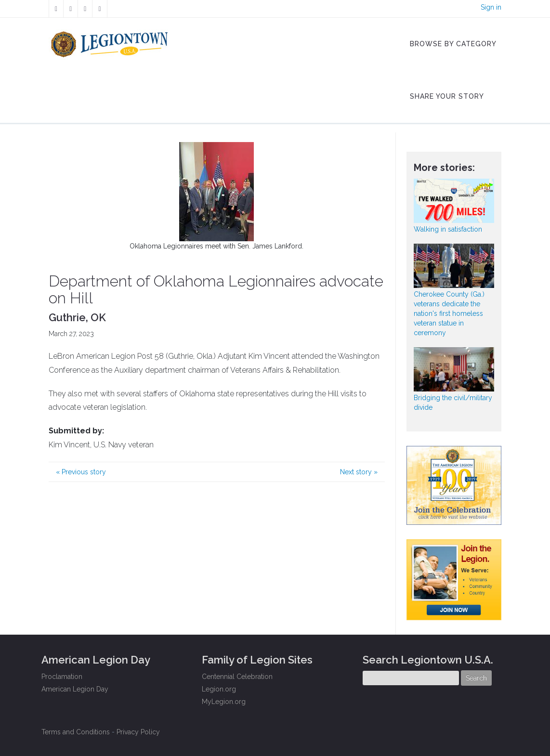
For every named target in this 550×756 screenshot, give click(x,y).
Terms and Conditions (76, 732)
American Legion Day (75, 689)
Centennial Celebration (237, 677)
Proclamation (62, 677)
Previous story (81, 472)
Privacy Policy (138, 732)
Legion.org (219, 689)
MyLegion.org (224, 702)
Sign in (491, 7)
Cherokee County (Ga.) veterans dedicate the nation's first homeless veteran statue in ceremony (449, 313)
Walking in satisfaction (448, 229)
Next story (359, 472)
